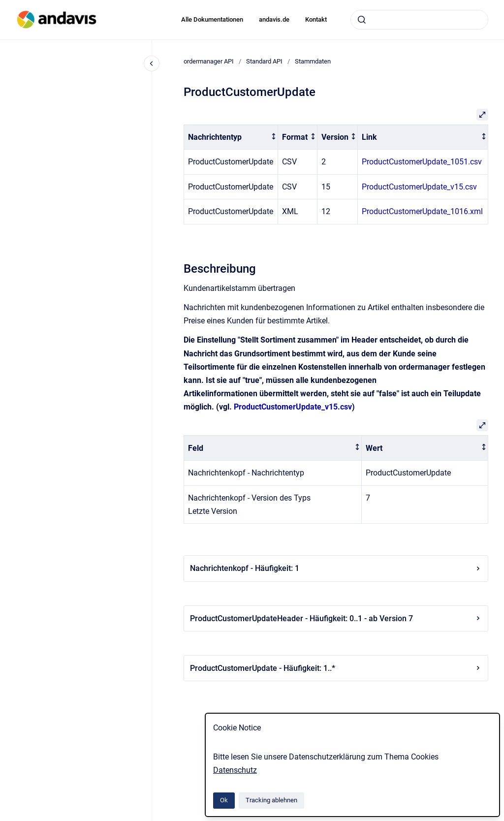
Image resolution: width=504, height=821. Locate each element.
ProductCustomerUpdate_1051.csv (422, 162)
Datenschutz (235, 770)
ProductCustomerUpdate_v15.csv (419, 187)
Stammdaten (313, 61)
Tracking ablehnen (271, 800)
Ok (224, 800)
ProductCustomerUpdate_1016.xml (422, 211)
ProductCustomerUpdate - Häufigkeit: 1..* (336, 668)
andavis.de (274, 19)
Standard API (264, 61)
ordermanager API (209, 61)
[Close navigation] (152, 63)
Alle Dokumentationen (212, 19)
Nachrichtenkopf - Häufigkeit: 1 (336, 568)
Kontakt (316, 19)
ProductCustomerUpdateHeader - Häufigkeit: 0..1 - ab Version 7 (336, 618)
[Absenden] (362, 20)
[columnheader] (231, 137)
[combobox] (419, 20)
